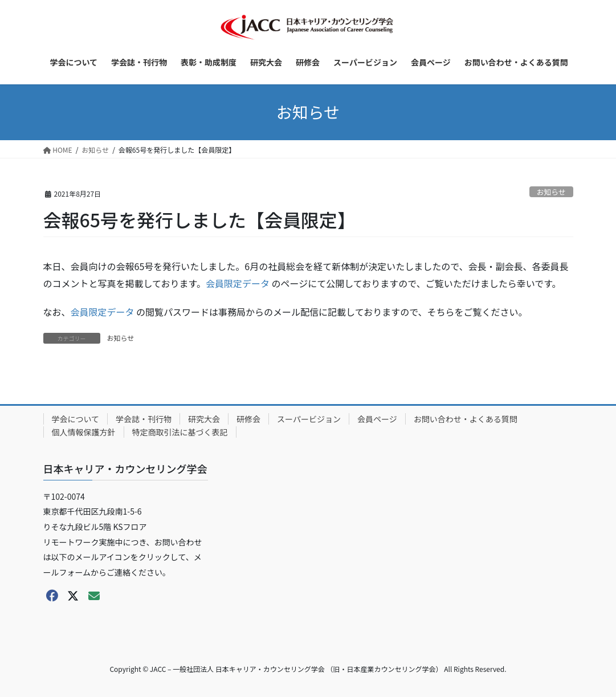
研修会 (248, 419)
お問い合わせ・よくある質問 (466, 419)
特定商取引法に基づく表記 (180, 432)
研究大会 (204, 419)
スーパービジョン (309, 419)
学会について (76, 419)
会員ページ (377, 419)
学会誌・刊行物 (144, 419)
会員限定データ (238, 283)
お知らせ (551, 192)
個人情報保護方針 (84, 432)
